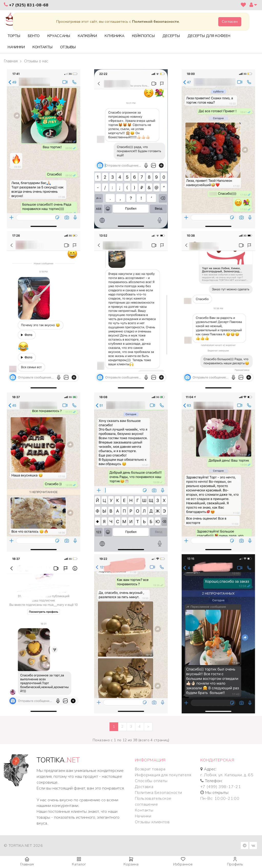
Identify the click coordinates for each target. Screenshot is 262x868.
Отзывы (68, 47)
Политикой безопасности (155, 22)
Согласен (230, 22)
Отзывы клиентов (152, 822)
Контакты (42, 47)
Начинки (16, 47)
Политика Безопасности (158, 793)
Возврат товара (150, 769)
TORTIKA (58, 760)
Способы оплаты (151, 781)
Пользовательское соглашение (153, 801)
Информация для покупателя (163, 775)
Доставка (144, 787)
